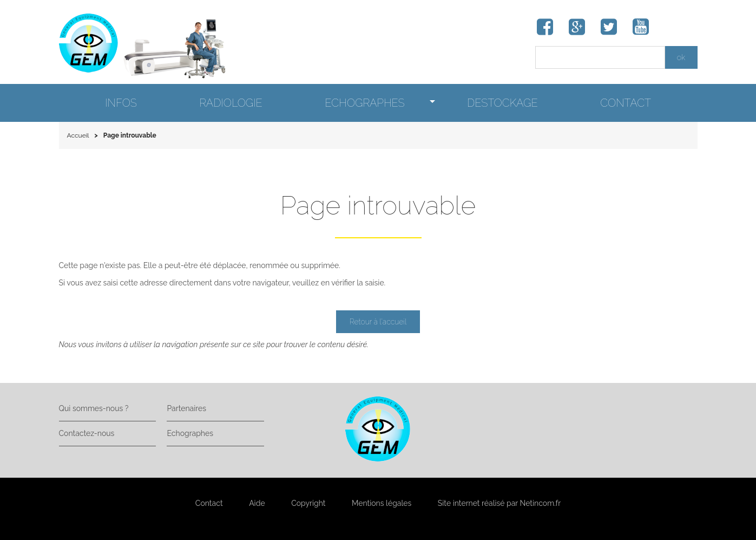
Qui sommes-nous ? (94, 408)
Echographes (190, 433)
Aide (257, 503)
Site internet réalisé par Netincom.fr (499, 503)
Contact (209, 503)
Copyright (308, 503)
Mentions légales (382, 503)
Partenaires (186, 408)
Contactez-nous (87, 433)
